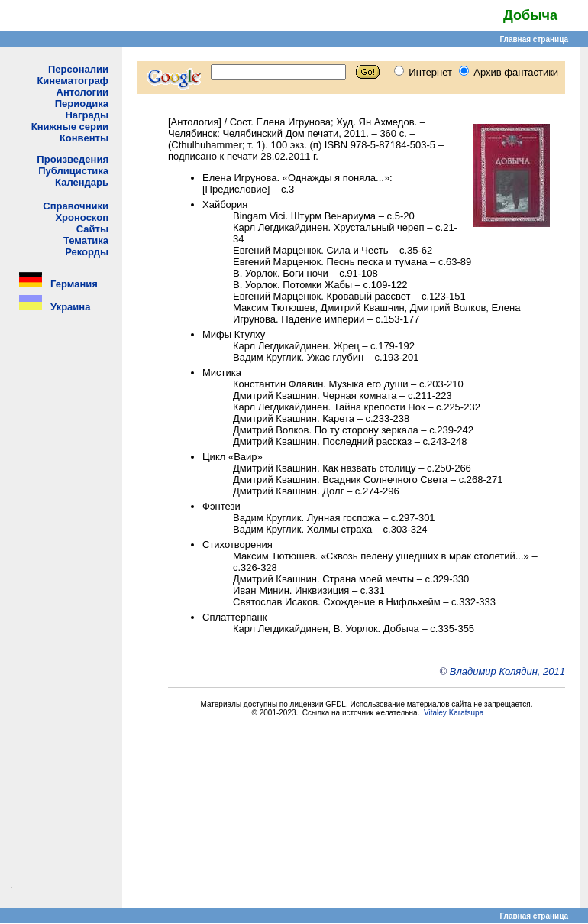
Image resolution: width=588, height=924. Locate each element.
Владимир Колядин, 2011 (507, 671)
